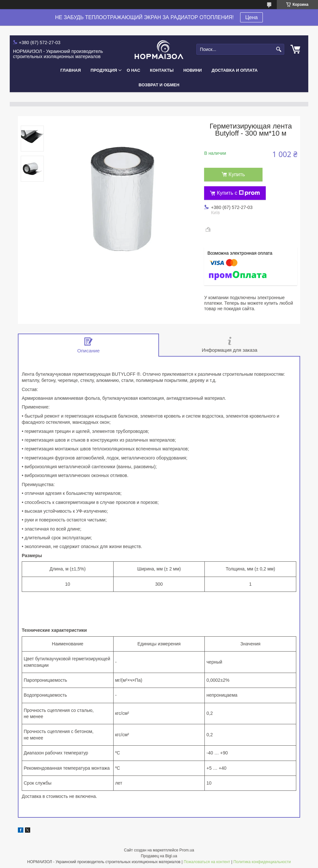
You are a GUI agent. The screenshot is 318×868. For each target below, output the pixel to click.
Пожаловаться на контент (207, 862)
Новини (193, 70)
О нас (134, 70)
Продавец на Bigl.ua (159, 856)
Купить (237, 174)
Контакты (162, 70)
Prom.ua (187, 850)
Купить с (238, 193)
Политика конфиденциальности (262, 862)
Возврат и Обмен (159, 85)
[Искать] (279, 49)
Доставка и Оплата (235, 70)
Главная (71, 70)
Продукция (104, 70)
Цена (251, 17)
